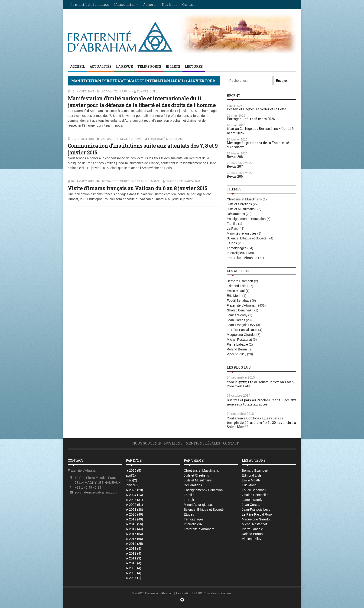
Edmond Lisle (237, 286)
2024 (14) (134, 495)
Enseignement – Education (246, 219)
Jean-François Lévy (241, 325)
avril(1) (131, 475)
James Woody (237, 315)
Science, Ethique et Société (247, 238)
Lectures (194, 67)
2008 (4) (133, 573)
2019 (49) (134, 519)
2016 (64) (134, 534)
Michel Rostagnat (239, 340)
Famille (232, 224)
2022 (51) (134, 505)
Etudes (232, 243)
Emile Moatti (236, 291)
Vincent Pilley (237, 354)
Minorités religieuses (242, 233)
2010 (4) (133, 563)
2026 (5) (133, 471)
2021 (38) (134, 510)
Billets (173, 67)
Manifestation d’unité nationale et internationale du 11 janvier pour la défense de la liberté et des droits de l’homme (142, 102)
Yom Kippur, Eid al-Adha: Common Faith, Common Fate (261, 384)
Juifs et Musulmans (241, 209)
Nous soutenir (147, 443)
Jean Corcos (236, 320)
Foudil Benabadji (239, 301)
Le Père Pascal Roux (242, 330)
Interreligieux (236, 253)
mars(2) (131, 480)
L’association (125, 5)
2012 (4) (133, 553)
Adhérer (150, 5)
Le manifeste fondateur (90, 5)
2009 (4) (133, 568)
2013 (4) (133, 549)
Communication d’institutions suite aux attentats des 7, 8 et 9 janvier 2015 (143, 149)
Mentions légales (203, 443)
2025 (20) (134, 490)
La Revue (124, 67)
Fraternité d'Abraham (165, 139)
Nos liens (170, 5)
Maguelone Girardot (241, 335)
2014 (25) (134, 544)
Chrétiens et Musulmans (140, 181)
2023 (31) (134, 500)
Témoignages (237, 248)
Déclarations (131, 139)
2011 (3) (133, 558)
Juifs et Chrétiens (239, 204)
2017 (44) (134, 529)
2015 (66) (134, 539)
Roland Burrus (237, 349)
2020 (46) (134, 514)
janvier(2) (133, 485)
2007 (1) (133, 578)
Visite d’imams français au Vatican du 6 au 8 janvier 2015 (137, 188)
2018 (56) (134, 524)
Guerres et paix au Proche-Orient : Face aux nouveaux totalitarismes (262, 402)
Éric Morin (234, 296)
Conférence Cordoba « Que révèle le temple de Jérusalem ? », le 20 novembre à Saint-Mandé (261, 422)
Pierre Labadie (237, 344)
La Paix (232, 229)
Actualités (101, 67)
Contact (188, 5)
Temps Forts (149, 67)
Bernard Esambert (240, 281)
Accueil (78, 67)
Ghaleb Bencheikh (240, 310)
